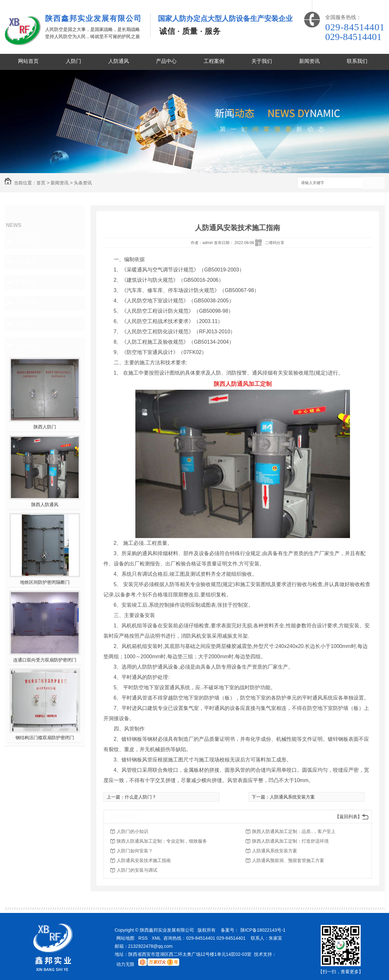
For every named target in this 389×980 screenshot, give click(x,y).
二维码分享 (275, 243)
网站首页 (28, 61)
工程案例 (214, 61)
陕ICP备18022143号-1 (263, 930)
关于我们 (262, 61)
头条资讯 (83, 183)
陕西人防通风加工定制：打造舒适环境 (290, 841)
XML (156, 938)
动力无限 (125, 964)
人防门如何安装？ (135, 851)
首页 (41, 183)
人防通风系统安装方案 (292, 797)
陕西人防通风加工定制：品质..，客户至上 (294, 831)
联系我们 (357, 61)
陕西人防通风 (45, 505)
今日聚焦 (26, 303)
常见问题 (26, 282)
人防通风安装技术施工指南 (144, 860)
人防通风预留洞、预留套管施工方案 (288, 860)
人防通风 (119, 61)
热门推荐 (26, 344)
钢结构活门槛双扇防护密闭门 (45, 738)
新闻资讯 (309, 61)
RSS (143, 938)
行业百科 (26, 262)
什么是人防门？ (141, 797)
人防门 (73, 61)
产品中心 (166, 61)
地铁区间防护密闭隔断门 (45, 582)
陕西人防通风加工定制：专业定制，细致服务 (162, 841)
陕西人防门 (45, 427)
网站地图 (125, 938)
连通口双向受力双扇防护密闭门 (45, 660)
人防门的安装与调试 (137, 870)
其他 (20, 324)
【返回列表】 (348, 817)
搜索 (374, 183)
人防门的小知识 (132, 831)
